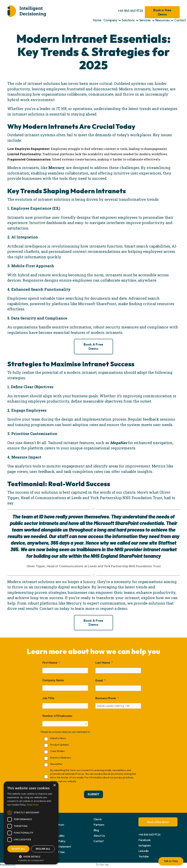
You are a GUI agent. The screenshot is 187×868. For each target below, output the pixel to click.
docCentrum (56, 825)
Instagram (145, 845)
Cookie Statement (60, 847)
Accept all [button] (18, 849)
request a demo (114, 608)
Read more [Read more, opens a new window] (33, 805)
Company (110, 20)
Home (97, 20)
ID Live (11, 865)
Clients (98, 819)
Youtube (144, 856)
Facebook (145, 840)
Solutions (128, 20)
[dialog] (31, 823)
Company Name (53, 680)
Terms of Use (57, 852)
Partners (99, 825)
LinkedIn (144, 851)
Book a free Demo (162, 12)
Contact (180, 20)
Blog (96, 830)
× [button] (54, 785)
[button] (31, 856)
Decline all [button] (43, 849)
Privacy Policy (57, 841)
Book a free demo (93, 346)
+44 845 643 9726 (130, 11)
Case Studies (57, 836)
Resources (163, 20)
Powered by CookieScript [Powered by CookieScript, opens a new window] (31, 860)
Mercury (56, 168)
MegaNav (119, 443)
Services (145, 20)
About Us (99, 836)
